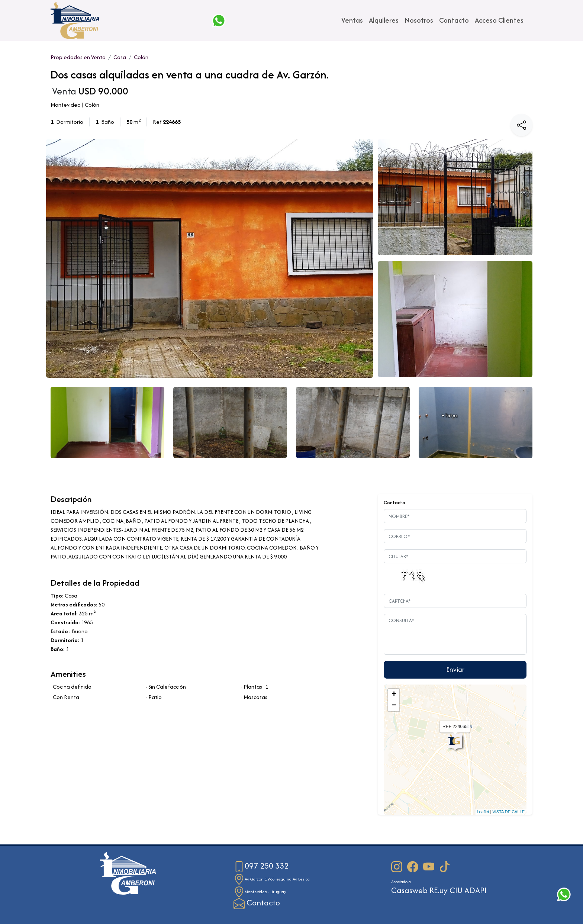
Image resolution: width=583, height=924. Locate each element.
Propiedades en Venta (78, 57)
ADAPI (476, 890)
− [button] (394, 706)
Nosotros (419, 20)
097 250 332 (261, 866)
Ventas (352, 20)
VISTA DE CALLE (508, 812)
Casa (120, 57)
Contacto (454, 20)
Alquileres (384, 20)
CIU (456, 890)
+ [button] (394, 695)
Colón (141, 57)
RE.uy (439, 890)
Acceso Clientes (499, 20)
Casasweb (409, 890)
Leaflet (483, 812)
